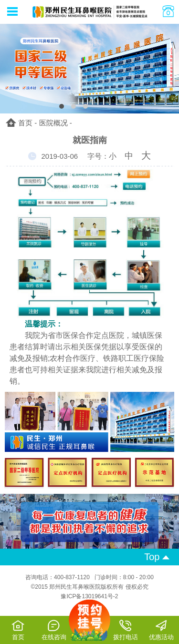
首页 (25, 123)
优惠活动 (161, 630)
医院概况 (53, 123)
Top (157, 557)
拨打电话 (126, 630)
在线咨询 (54, 630)
